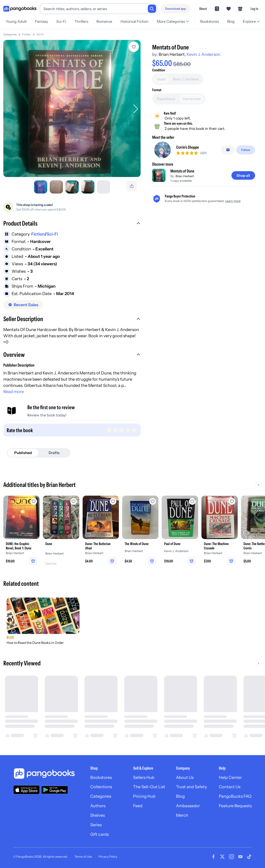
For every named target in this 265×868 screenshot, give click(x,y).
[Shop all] (243, 176)
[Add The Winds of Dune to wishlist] (153, 501)
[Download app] (176, 9)
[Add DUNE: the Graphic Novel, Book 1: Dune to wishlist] (34, 501)
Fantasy (42, 21)
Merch (182, 816)
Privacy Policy (108, 857)
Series (95, 825)
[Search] (152, 9)
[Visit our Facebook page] (213, 857)
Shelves (97, 816)
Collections (100, 787)
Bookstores (210, 21)
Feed (137, 806)
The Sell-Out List (149, 787)
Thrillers (81, 21)
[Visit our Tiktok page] (249, 857)
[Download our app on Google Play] (55, 790)
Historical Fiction (134, 21)
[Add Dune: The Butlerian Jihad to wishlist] (113, 501)
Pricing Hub (144, 797)
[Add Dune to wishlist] (74, 501)
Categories (10, 34)
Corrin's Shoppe (188, 147)
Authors (97, 806)
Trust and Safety (191, 787)
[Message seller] (228, 150)
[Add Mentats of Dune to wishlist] (134, 47)
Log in (254, 9)
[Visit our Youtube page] (240, 857)
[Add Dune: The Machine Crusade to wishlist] (233, 501)
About (203, 9)
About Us (184, 778)
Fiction (27, 34)
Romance (104, 21)
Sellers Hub (143, 778)
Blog (231, 21)
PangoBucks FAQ (235, 797)
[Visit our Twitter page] (222, 857)
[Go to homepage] (20, 9)
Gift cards (99, 835)
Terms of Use (83, 857)
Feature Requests (235, 806)
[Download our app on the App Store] (26, 790)
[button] (72, 224)
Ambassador (188, 806)
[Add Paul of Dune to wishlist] (193, 501)
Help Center (230, 778)
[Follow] (246, 150)
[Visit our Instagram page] (231, 857)
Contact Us (229, 787)
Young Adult (16, 21)
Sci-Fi (61, 21)
